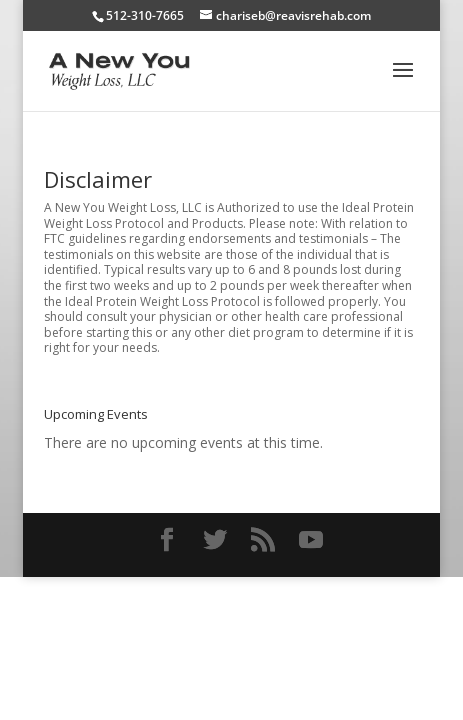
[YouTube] (311, 540)
